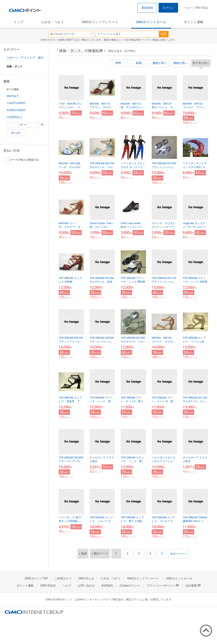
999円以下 (13, 96)
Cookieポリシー (130, 586)
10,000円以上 (14, 117)
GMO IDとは (86, 578)
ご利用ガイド (63, 578)
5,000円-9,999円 (16, 110)
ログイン (168, 8)
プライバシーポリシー (163, 586)
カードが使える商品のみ (22, 160)
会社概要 (193, 586)
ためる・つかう (53, 22)
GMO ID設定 (202, 8)
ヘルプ (188, 8)
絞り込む (16, 133)
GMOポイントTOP (36, 578)
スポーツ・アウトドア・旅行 (25, 58)
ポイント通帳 (194, 22)
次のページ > (178, 554)
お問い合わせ (86, 586)
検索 (164, 34)
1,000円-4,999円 (16, 103)
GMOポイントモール (151, 22)
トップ (19, 22)
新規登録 (147, 8)
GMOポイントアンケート (100, 22)
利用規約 (107, 586)
